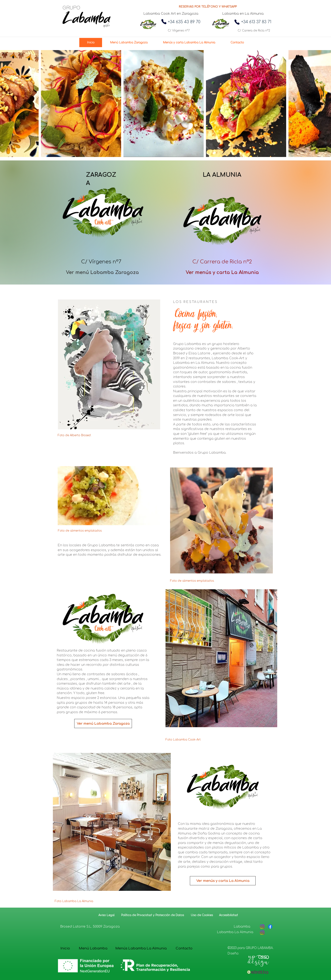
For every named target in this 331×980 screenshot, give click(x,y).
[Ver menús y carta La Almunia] (222, 273)
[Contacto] (184, 948)
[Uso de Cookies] (202, 915)
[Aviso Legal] (106, 915)
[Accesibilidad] (228, 915)
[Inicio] (65, 948)
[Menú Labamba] (93, 948)
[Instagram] (262, 927)
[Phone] (164, 22)
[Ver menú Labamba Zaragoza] (102, 273)
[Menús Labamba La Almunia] (141, 948)
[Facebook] (270, 927)
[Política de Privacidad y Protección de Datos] (152, 915)
